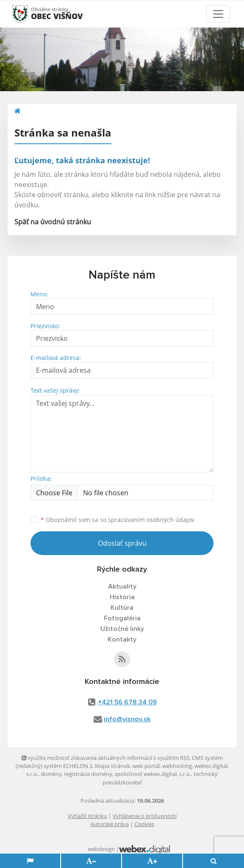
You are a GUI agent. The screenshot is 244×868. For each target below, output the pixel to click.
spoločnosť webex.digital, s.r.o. (153, 774)
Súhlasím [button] (60, 859)
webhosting (177, 766)
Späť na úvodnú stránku (53, 222)
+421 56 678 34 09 (127, 702)
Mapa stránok (112, 766)
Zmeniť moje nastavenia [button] (122, 859)
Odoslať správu (122, 543)
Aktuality (122, 586)
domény (51, 774)
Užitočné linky (122, 629)
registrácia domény (88, 774)
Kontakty (122, 639)
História (122, 597)
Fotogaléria (122, 618)
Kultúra (122, 608)
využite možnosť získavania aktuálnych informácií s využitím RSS (105, 758)
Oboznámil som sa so (118, 520)
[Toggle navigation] (218, 14)
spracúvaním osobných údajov (151, 520)
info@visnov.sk (127, 719)
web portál (146, 766)
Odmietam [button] (183, 859)
